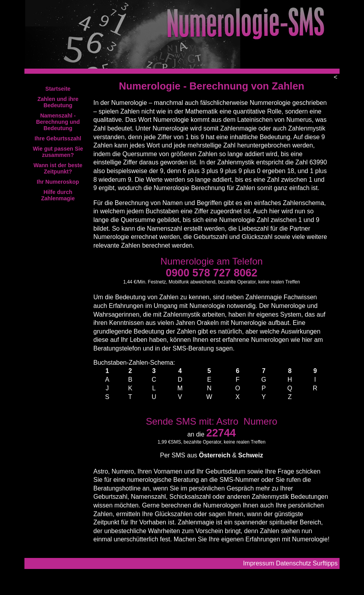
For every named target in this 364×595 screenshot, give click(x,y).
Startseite (58, 89)
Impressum (259, 563)
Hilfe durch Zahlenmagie (58, 195)
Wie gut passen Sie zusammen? (58, 152)
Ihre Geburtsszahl (58, 138)
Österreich (215, 455)
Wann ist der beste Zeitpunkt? (58, 168)
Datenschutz (293, 563)
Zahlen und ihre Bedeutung (58, 102)
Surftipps (325, 563)
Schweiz (251, 455)
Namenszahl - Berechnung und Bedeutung (58, 122)
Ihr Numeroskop (58, 182)
